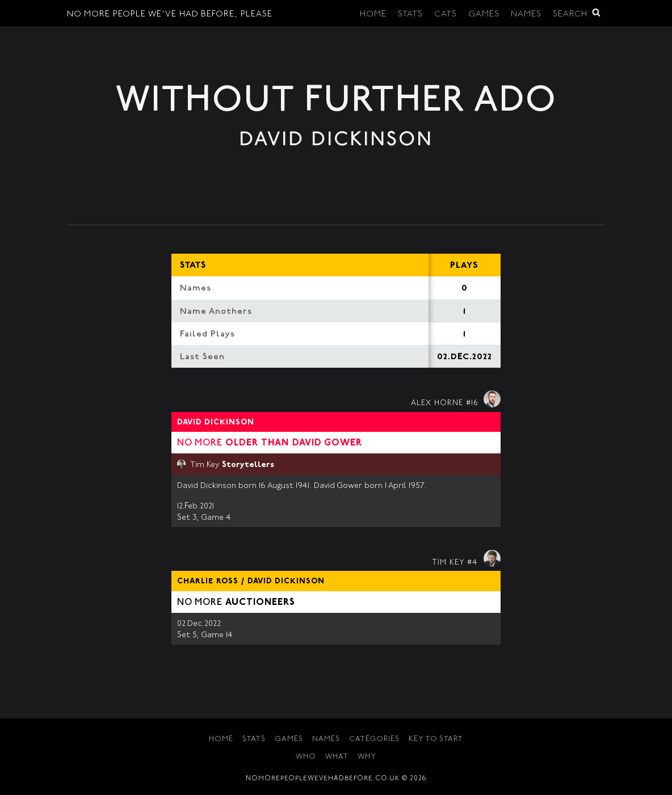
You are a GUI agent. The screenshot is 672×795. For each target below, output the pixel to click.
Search (577, 13)
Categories (374, 740)
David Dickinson (216, 423)
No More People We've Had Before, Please (170, 14)
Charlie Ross (208, 582)
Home (373, 14)
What (337, 757)
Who (306, 757)
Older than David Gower (294, 443)
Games (484, 14)
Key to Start (436, 740)
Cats (446, 14)
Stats (410, 14)
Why (367, 757)
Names (526, 14)
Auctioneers (260, 603)
